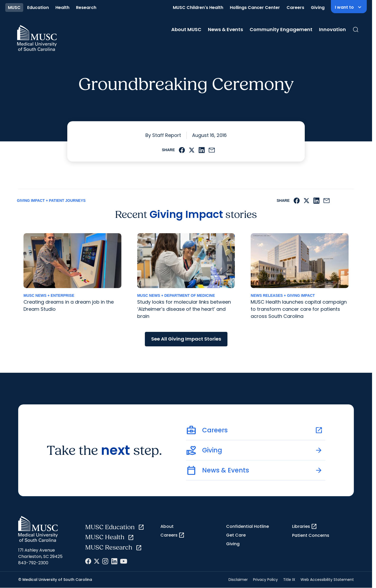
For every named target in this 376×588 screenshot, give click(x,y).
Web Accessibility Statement (327, 580)
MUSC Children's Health (198, 8)
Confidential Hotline (248, 526)
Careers (295, 8)
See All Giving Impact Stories (186, 339)
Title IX (289, 580)
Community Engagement (281, 29)
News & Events (225, 29)
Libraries (305, 527)
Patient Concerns (311, 535)
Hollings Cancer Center (255, 8)
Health (62, 8)
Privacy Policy (265, 580)
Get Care (236, 535)
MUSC (14, 8)
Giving (318, 8)
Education (38, 8)
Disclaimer (238, 580)
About (167, 526)
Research (86, 8)
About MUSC (186, 29)
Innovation (332, 29)
